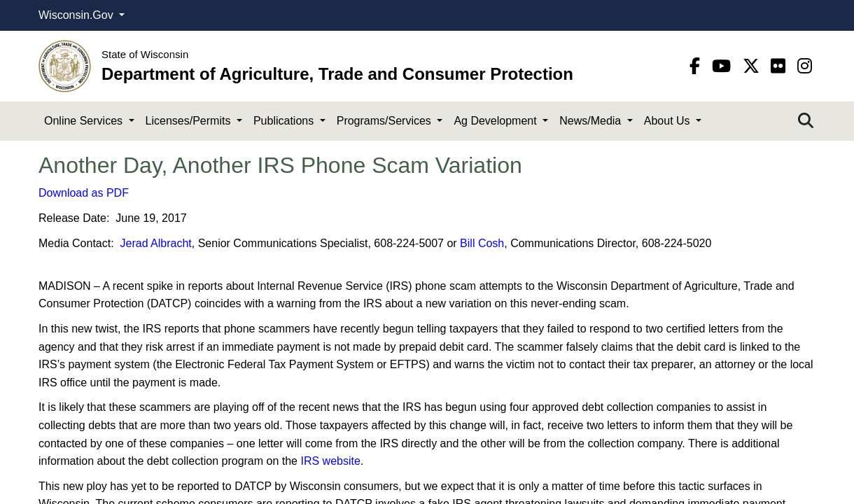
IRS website (330, 461)
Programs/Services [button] (386, 121)
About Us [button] (668, 121)
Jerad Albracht (156, 243)
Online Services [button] (85, 121)
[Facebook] (697, 66)
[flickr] (780, 66)
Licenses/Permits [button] (190, 121)
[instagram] (805, 66)
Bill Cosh (482, 243)
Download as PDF (84, 193)
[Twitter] (754, 66)
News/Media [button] (591, 121)
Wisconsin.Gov (77, 15)
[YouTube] (724, 66)
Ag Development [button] (497, 121)
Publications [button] (285, 121)
